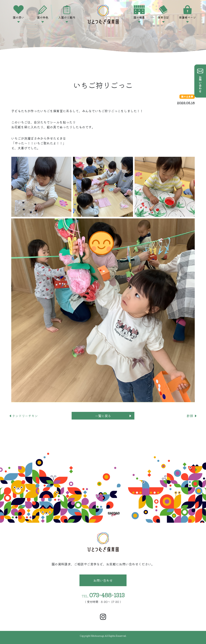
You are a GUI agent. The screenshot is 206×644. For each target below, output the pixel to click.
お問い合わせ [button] (103, 580)
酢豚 (192, 416)
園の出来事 (187, 96)
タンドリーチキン (23, 416)
